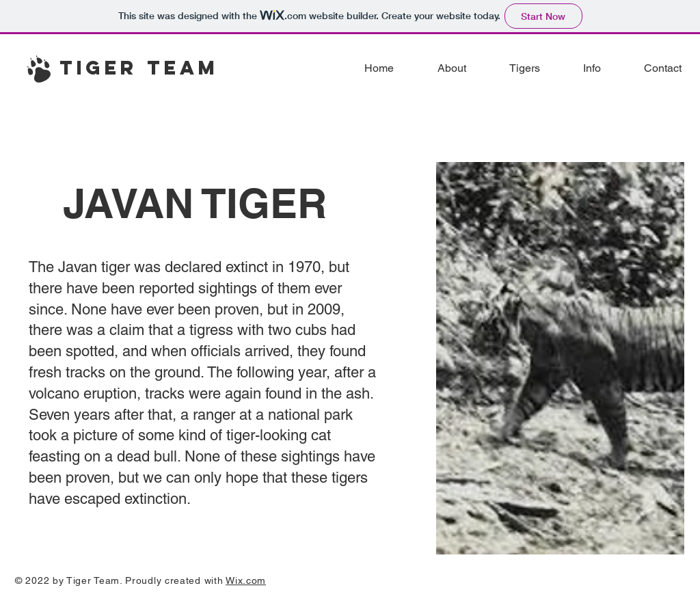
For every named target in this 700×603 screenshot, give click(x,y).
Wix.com (246, 580)
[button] (513, 68)
